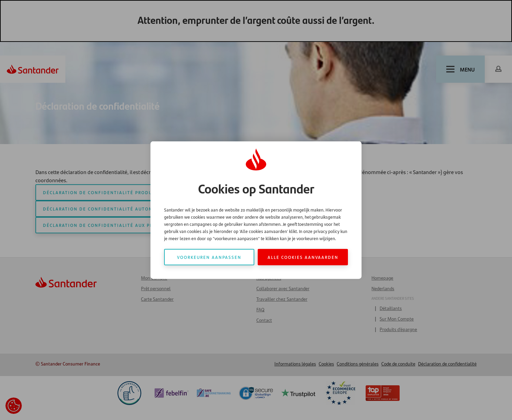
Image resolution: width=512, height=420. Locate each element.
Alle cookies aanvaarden (303, 257)
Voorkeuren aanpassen (209, 257)
